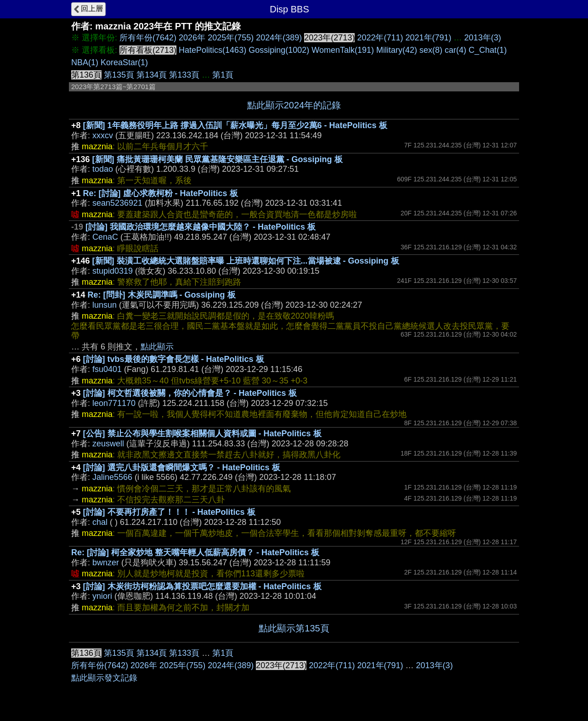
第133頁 (184, 75)
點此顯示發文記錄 (104, 678)
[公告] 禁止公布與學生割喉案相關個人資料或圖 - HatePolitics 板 (202, 434)
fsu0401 (107, 369)
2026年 (192, 38)
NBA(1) (85, 62)
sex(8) (431, 50)
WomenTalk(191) (343, 50)
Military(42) (397, 50)
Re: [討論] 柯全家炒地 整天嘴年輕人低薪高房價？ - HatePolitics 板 (195, 552)
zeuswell (108, 444)
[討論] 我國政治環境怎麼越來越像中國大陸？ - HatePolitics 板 (201, 227)
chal (100, 522)
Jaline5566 (112, 477)
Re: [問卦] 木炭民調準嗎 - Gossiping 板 (162, 295)
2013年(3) (483, 38)
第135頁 (119, 75)
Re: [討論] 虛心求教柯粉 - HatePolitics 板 (161, 193)
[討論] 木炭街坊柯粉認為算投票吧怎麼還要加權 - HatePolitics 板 (202, 586)
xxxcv (103, 135)
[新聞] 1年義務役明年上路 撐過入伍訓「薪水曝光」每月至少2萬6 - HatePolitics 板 (235, 125)
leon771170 (114, 403)
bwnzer (106, 563)
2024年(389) (279, 38)
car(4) (455, 50)
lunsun (105, 305)
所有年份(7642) (148, 38)
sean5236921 (117, 203)
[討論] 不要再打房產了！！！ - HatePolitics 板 (169, 512)
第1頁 (223, 75)
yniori (102, 596)
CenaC (105, 237)
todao (103, 169)
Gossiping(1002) (279, 50)
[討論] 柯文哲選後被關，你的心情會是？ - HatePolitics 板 (190, 393)
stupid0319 (113, 271)
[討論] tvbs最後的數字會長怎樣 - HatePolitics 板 (174, 359)
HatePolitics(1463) (212, 50)
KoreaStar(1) (124, 62)
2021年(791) (429, 38)
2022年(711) (380, 38)
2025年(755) (231, 38)
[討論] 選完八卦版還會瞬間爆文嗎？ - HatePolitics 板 (182, 468)
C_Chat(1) (488, 50)
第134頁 (152, 75)
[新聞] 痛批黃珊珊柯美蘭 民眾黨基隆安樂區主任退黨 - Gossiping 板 (218, 159)
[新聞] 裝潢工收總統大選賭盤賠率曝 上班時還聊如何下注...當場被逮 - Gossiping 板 (246, 261)
